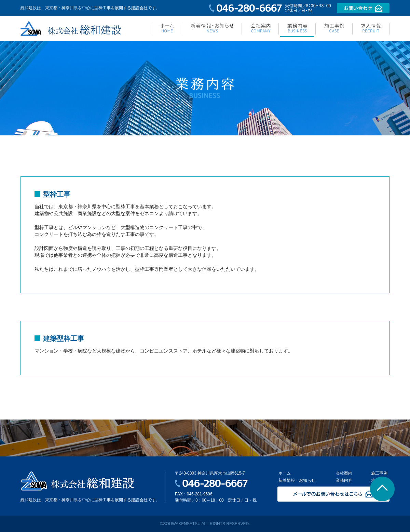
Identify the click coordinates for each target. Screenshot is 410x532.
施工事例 (379, 473)
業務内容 (344, 480)
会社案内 (344, 473)
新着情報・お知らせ (297, 480)
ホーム (285, 473)
